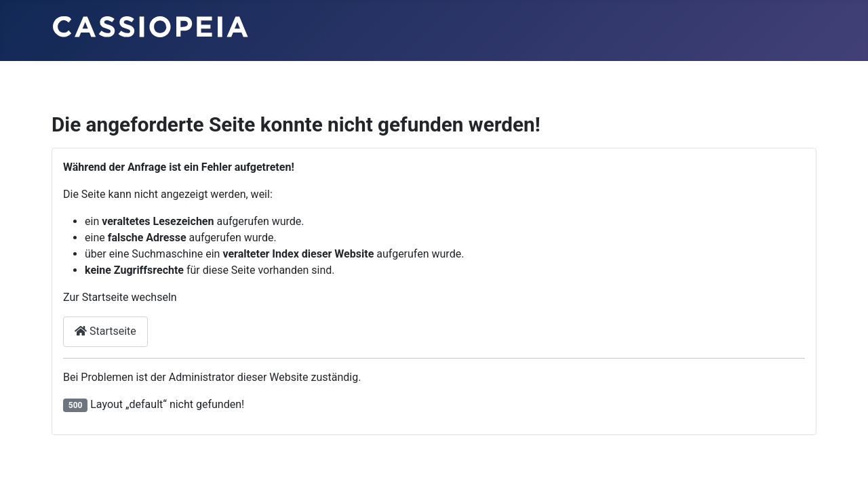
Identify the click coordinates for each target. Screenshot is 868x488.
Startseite (105, 331)
